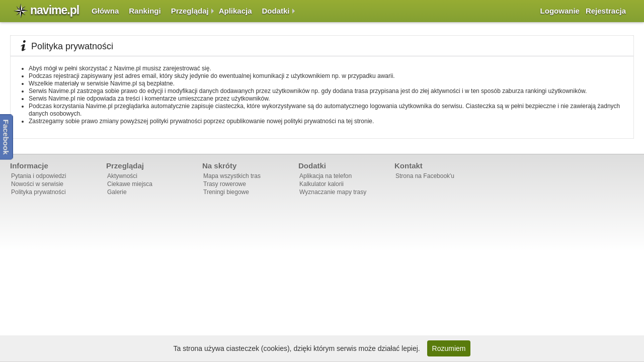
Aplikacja (235, 11)
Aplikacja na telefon (326, 176)
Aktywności (122, 176)
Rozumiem (449, 348)
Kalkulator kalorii (321, 184)
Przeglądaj (190, 11)
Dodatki (276, 11)
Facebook (6, 137)
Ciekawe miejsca (130, 184)
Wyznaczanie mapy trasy (333, 192)
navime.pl (55, 10)
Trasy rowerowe (225, 184)
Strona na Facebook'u (425, 176)
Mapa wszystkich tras (232, 176)
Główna (105, 11)
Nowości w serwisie (37, 184)
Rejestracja (606, 11)
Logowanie (560, 11)
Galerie (117, 192)
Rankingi (145, 11)
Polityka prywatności (38, 192)
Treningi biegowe (226, 192)
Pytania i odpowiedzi (38, 176)
